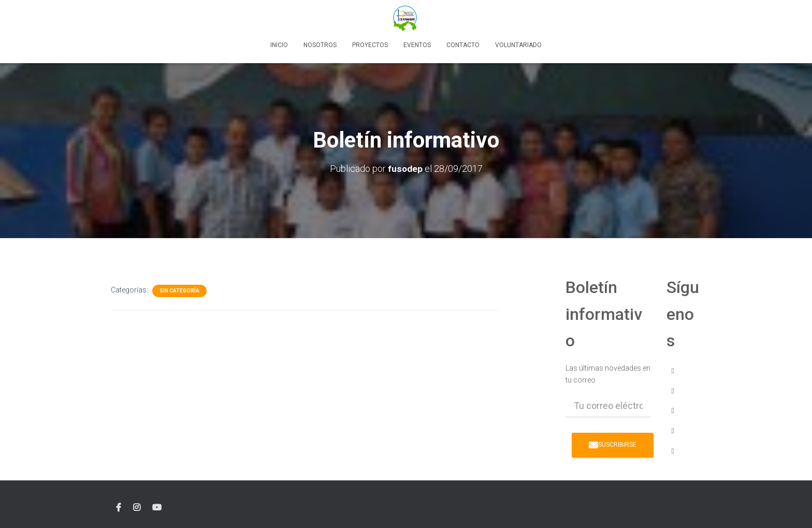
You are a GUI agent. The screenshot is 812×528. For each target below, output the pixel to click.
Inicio (279, 45)
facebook (119, 507)
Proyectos (370, 45)
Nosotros (320, 45)
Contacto (463, 45)
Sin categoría (179, 291)
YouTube (157, 507)
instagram (137, 507)
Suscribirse (613, 444)
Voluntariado (518, 45)
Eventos (417, 45)
